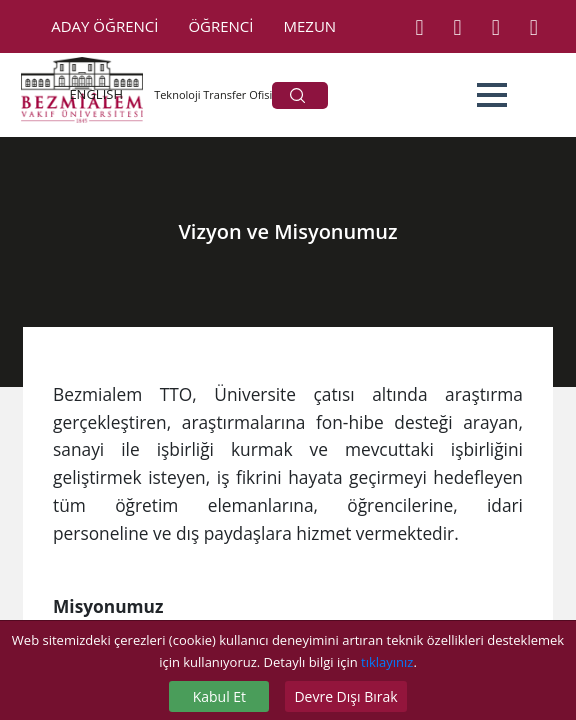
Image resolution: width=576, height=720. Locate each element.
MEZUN (310, 26)
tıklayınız (387, 662)
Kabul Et (219, 696)
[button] (492, 95)
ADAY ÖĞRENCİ (104, 26)
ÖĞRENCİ (220, 26)
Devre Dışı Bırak (345, 696)
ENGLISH (96, 94)
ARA (297, 95)
